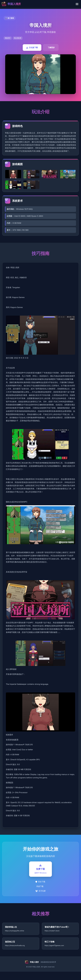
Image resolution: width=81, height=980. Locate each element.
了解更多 (51, 47)
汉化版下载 (32, 47)
